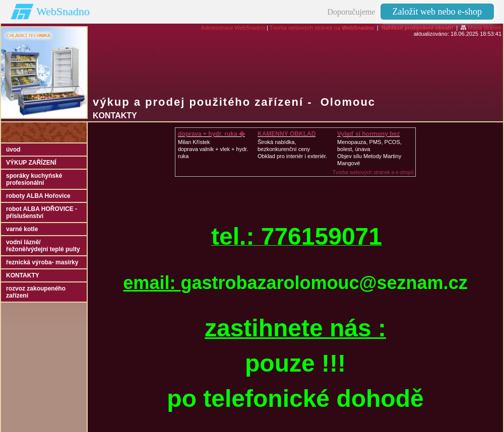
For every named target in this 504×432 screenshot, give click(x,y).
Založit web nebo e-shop (437, 12)
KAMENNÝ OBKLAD (287, 134)
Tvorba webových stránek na (322, 28)
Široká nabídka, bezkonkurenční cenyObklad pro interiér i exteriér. (292, 149)
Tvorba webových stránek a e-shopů (373, 172)
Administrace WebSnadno (233, 28)
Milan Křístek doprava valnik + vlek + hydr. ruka (213, 149)
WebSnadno (63, 11)
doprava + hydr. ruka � (211, 134)
